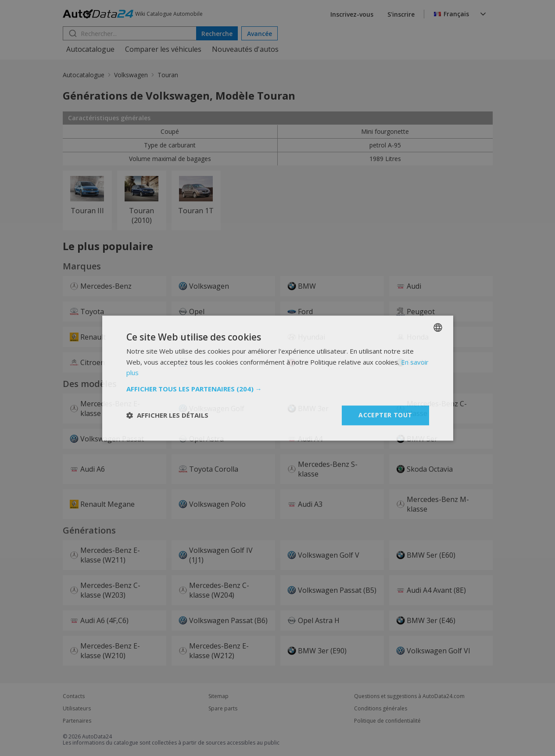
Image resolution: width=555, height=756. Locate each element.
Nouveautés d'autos (245, 49)
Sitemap (218, 696)
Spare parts (223, 709)
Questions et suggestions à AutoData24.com (409, 696)
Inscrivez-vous (352, 14)
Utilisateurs (77, 709)
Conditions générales (381, 709)
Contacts (74, 696)
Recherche (217, 34)
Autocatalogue (90, 49)
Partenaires (77, 721)
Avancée (260, 34)
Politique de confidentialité (387, 721)
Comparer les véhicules (163, 49)
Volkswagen (131, 75)
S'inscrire (401, 14)
